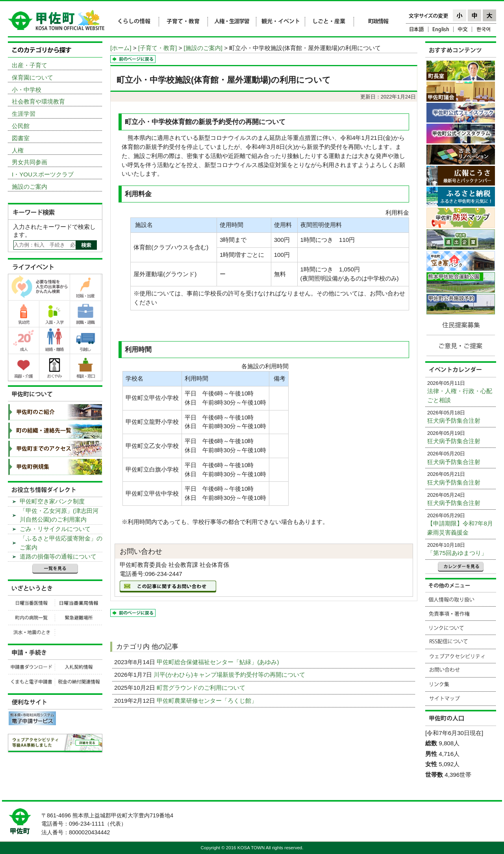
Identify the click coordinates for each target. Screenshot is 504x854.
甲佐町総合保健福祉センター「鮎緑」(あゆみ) (219, 662)
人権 (18, 150)
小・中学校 (27, 90)
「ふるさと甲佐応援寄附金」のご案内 (61, 543)
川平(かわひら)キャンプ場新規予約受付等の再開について (230, 675)
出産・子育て (30, 65)
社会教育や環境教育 (38, 101)
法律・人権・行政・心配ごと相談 (460, 395)
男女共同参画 (30, 162)
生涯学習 (24, 114)
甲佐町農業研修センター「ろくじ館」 (208, 701)
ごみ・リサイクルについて (55, 529)
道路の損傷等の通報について (58, 556)
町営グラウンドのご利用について (202, 688)
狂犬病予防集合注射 (454, 421)
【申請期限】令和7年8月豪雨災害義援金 (460, 528)
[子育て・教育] (157, 48)
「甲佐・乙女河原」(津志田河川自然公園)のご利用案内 (59, 515)
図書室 (21, 138)
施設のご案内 (30, 187)
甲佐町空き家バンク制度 (52, 501)
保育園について (32, 77)
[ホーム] (121, 48)
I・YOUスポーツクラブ (43, 174)
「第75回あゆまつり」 (457, 553)
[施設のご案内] (203, 48)
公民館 (21, 126)
